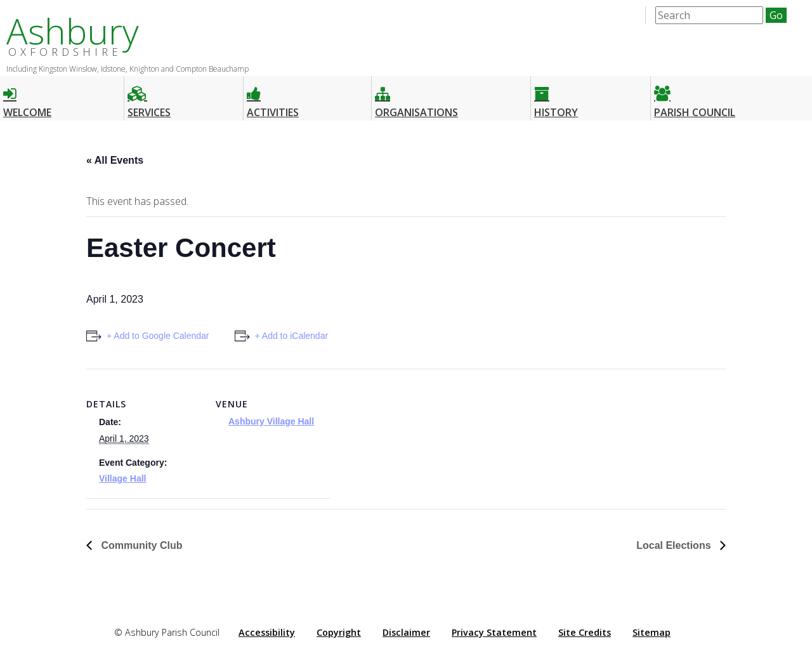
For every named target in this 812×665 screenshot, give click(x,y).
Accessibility (267, 632)
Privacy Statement (494, 632)
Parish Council (695, 97)
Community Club (140, 545)
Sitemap (652, 632)
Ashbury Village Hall (271, 421)
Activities (273, 97)
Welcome (27, 97)
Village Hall (122, 478)
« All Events (115, 160)
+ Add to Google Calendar (158, 336)
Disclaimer (406, 632)
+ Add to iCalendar (292, 336)
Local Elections (675, 545)
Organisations (416, 97)
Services (149, 97)
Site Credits (585, 632)
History (556, 97)
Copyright (339, 632)
